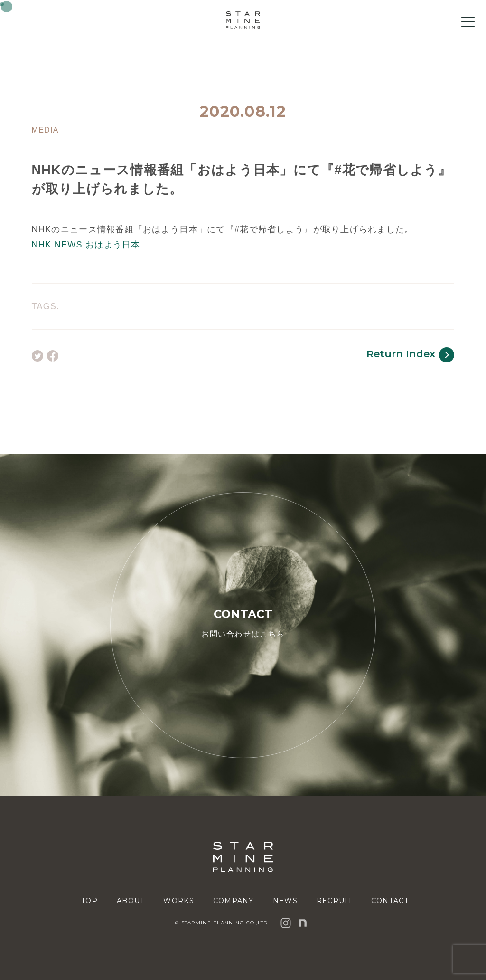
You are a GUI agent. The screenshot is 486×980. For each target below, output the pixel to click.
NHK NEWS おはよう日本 (86, 245)
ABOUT (131, 901)
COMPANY (234, 901)
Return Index (410, 355)
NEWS (285, 901)
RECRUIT (334, 901)
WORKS (178, 901)
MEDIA (45, 130)
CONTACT (390, 901)
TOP (89, 901)
